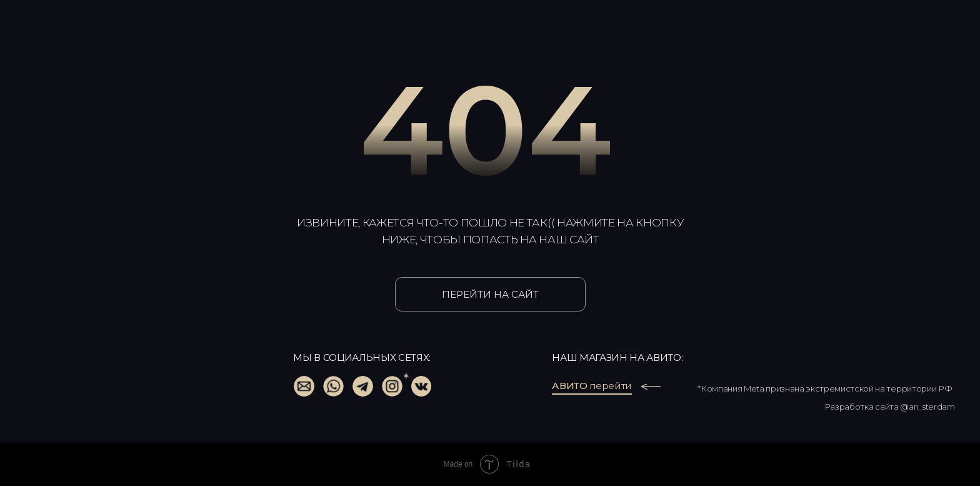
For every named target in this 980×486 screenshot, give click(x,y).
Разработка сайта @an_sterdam (890, 407)
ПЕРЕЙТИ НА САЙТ (490, 294)
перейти (592, 386)
